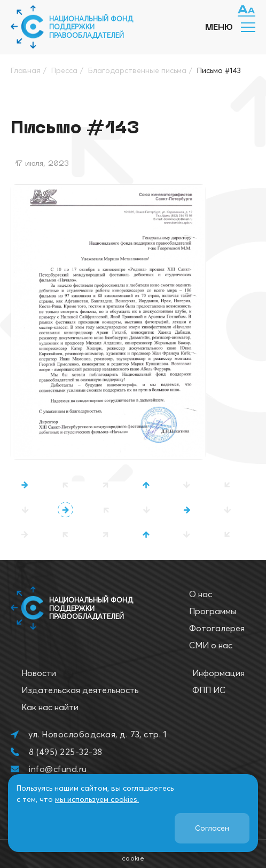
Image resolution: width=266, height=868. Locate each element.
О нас (201, 594)
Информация (218, 673)
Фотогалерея (217, 628)
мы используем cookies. (97, 799)
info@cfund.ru (58, 769)
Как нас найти (50, 707)
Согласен (212, 828)
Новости (39, 673)
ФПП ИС (209, 690)
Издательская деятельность (80, 690)
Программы (213, 611)
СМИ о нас (211, 645)
